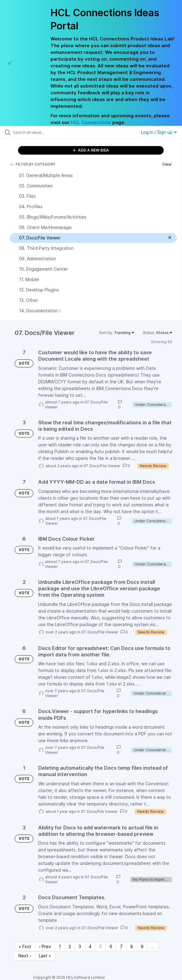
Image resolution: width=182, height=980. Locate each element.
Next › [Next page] (25, 956)
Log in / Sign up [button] (159, 132)
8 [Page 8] (132, 946)
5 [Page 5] (100, 946)
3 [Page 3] (80, 946)
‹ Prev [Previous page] (45, 946)
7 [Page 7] (121, 946)
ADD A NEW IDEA (91, 150)
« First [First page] (25, 946)
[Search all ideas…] (48, 132)
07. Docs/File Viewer (102, 466)
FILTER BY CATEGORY (33, 164)
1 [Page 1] (60, 946)
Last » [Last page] (45, 956)
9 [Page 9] (142, 946)
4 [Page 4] (90, 946)
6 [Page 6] (111, 946)
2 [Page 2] (70, 946)
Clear (167, 164)
